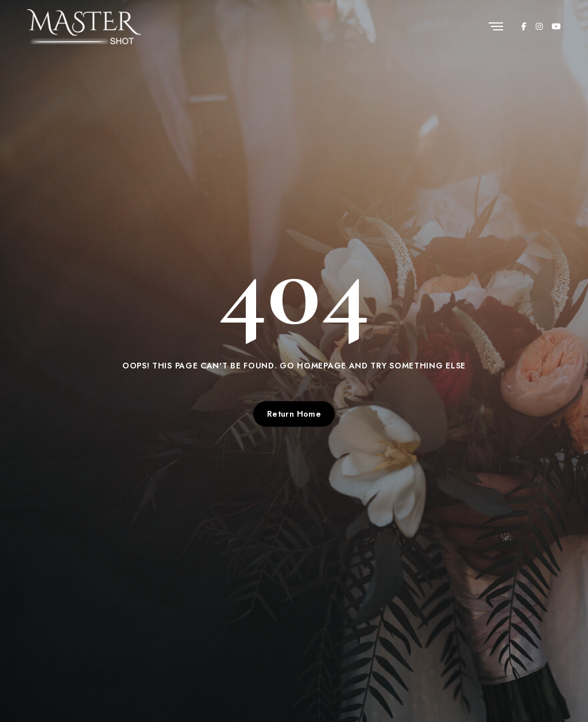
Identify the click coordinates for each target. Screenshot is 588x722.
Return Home (294, 414)
